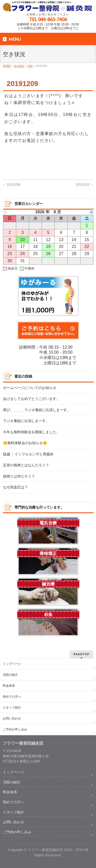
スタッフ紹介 (12, 708)
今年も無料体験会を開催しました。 (31, 432)
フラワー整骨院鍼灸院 (45, 850)
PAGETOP (81, 654)
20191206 (12, 185)
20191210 (84, 185)
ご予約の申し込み (15, 729)
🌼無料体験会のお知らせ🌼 (25, 443)
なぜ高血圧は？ (15, 487)
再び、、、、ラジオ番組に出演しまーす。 (37, 410)
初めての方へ (12, 697)
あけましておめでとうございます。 (31, 399)
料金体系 (9, 686)
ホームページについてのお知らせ (30, 388)
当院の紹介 (10, 675)
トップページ (12, 664)
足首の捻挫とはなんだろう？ (26, 465)
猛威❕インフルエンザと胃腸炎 (28, 454)
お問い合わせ (12, 719)
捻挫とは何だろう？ (19, 476)
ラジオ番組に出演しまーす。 (26, 421)
